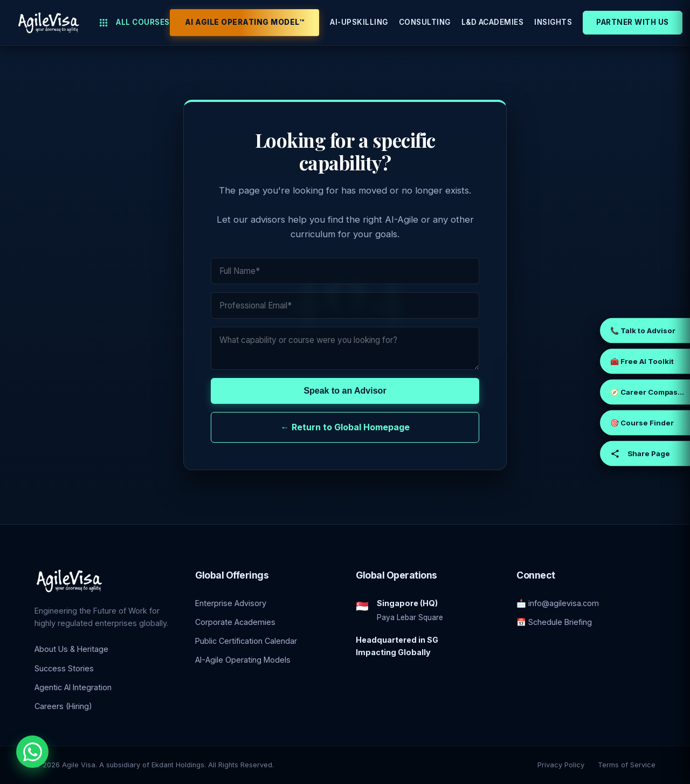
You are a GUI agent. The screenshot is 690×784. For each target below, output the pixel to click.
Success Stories (64, 668)
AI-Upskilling (359, 22)
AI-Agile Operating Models (243, 660)
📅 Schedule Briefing (554, 622)
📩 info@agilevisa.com (558, 603)
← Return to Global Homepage (345, 427)
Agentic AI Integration (73, 687)
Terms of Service (627, 765)
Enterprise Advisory (231, 603)
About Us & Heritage (71, 649)
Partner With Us (633, 22)
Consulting (425, 22)
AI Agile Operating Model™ (245, 22)
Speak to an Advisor (345, 391)
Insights (553, 22)
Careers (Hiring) (63, 706)
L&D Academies (493, 22)
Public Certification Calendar (246, 641)
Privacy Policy (561, 765)
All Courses (134, 23)
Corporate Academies (235, 622)
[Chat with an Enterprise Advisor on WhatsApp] (32, 752)
